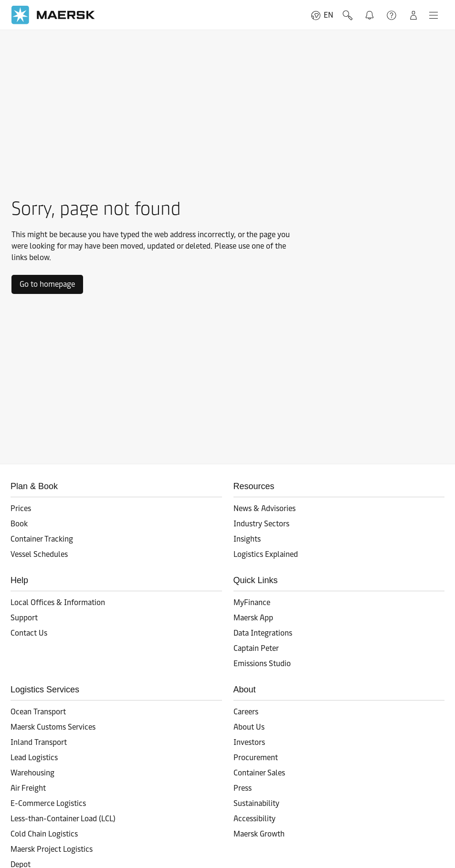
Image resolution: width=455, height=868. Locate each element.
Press (243, 788)
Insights (247, 539)
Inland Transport (39, 742)
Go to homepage (47, 284)
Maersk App (253, 618)
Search (348, 15)
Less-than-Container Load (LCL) (63, 819)
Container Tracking (42, 539)
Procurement (256, 758)
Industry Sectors (261, 524)
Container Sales (259, 773)
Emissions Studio (262, 664)
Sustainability (256, 803)
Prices (21, 508)
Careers (246, 712)
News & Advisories (265, 508)
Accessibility (254, 819)
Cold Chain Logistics (44, 834)
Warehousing (32, 773)
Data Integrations (263, 633)
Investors (249, 742)
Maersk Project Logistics (52, 849)
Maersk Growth (259, 834)
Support (392, 15)
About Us (249, 727)
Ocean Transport (38, 712)
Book (19, 524)
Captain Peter (256, 648)
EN (322, 15)
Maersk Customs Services (53, 727)
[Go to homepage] (53, 15)
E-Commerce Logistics (48, 803)
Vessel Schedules (39, 554)
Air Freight (28, 788)
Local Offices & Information (58, 602)
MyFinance (252, 602)
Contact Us (29, 633)
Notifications (372, 14)
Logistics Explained (266, 554)
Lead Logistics (34, 758)
